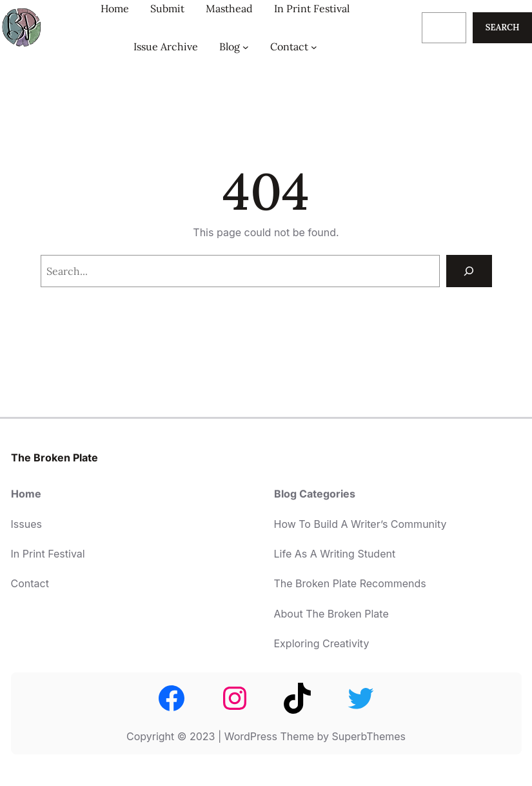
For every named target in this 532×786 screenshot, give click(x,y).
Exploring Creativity (322, 643)
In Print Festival (48, 554)
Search (503, 27)
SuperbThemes (369, 736)
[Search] (469, 271)
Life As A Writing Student (335, 554)
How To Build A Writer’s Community (360, 524)
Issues (26, 524)
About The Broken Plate (331, 614)
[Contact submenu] (314, 46)
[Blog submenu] (246, 46)
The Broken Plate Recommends (350, 583)
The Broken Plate (54, 458)
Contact (30, 583)
